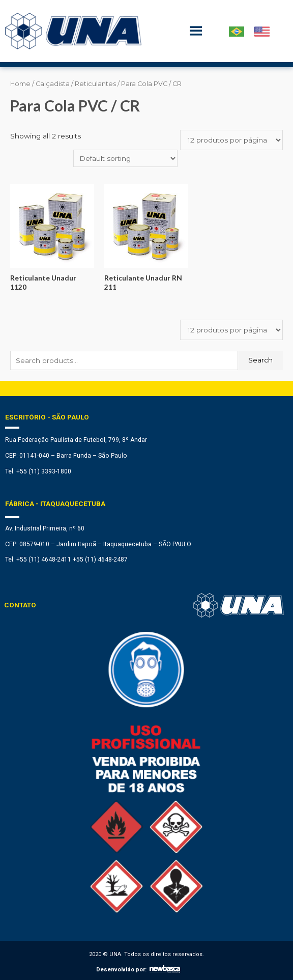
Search (260, 360)
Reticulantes (95, 84)
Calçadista (53, 84)
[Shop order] (125, 158)
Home (20, 84)
